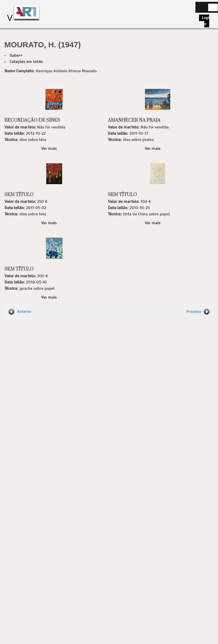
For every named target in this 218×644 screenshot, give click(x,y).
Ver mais (49, 149)
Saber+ (16, 56)
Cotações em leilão (26, 62)
